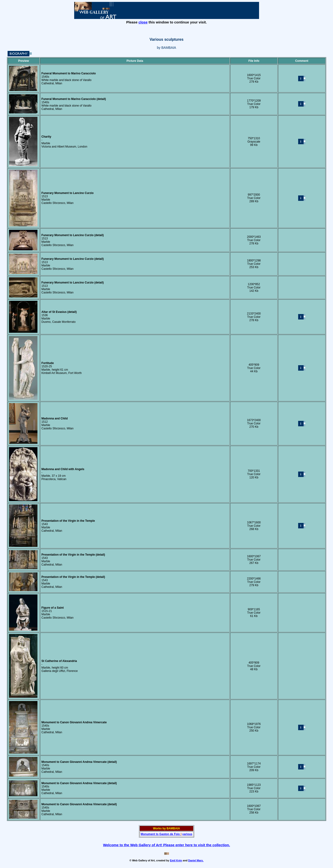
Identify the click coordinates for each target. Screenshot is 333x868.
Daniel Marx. (196, 860)
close (143, 22)
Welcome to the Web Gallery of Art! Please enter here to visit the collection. (167, 845)
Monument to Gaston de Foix (161, 834)
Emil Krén (176, 860)
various (187, 834)
